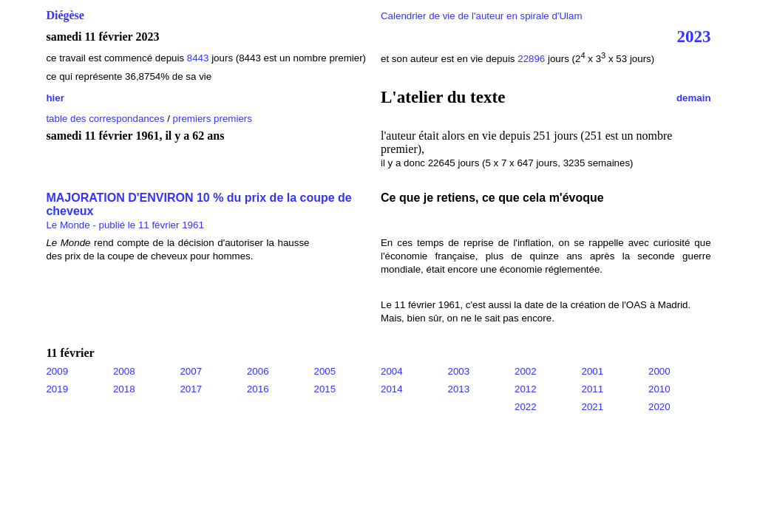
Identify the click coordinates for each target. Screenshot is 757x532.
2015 (325, 389)
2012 (526, 389)
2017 (191, 389)
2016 (258, 389)
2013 (459, 389)
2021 (593, 407)
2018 (124, 389)
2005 (325, 371)
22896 (531, 59)
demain (694, 98)
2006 (258, 371)
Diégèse (65, 15)
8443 (198, 58)
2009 (57, 371)
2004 (392, 371)
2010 (659, 389)
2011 (593, 389)
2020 (659, 407)
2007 (191, 371)
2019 (57, 389)
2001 (593, 371)
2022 (526, 407)
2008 (124, 371)
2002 (526, 371)
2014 (392, 389)
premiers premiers (213, 119)
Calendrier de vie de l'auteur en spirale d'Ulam (482, 16)
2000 (659, 371)
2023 (694, 36)
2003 (459, 371)
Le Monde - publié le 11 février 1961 (125, 225)
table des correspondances (105, 119)
